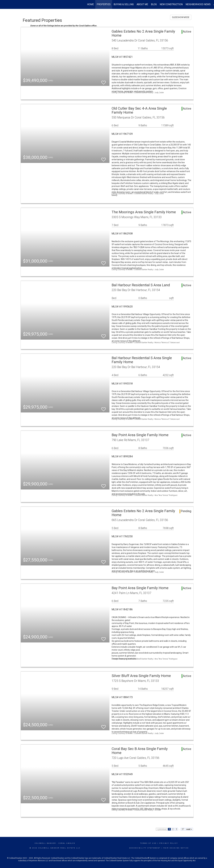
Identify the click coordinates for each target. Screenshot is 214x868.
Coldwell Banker (45, 843)
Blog (154, 4)
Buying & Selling (124, 4)
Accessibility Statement (145, 848)
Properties (104, 4)
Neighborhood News (198, 4)
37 (183, 829)
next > (189, 829)
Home (90, 4)
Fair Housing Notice (176, 848)
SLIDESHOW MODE (181, 17)
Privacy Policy (169, 843)
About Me (142, 4)
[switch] (104, 81)
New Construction (171, 4)
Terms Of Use (148, 843)
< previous (162, 829)
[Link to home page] (4, 4)
